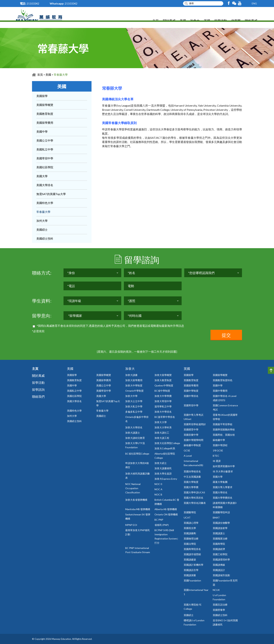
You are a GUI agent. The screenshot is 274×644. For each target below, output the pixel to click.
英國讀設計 (219, 570)
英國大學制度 (191, 482)
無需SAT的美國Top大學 (51, 194)
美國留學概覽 (45, 105)
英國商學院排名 (192, 549)
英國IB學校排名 (192, 471)
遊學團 (236, 21)
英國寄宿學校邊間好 (195, 424)
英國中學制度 (191, 391)
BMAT (216, 518)
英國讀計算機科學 (194, 565)
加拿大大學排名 (134, 427)
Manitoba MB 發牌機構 (138, 509)
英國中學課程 (220, 445)
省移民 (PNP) (162, 525)
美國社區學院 (45, 167)
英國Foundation (192, 580)
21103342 (33, 3)
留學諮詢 (38, 390)
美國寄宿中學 (45, 158)
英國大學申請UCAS (194, 492)
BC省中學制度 (162, 391)
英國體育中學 (191, 429)
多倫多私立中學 (134, 412)
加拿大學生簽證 (163, 474)
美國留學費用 (45, 123)
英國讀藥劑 (190, 533)
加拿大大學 (161, 422)
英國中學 (218, 385)
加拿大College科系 (165, 448)
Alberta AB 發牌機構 (166, 509)
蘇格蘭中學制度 (192, 445)
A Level (188, 456)
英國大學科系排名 (194, 498)
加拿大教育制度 (163, 380)
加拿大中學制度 (134, 385)
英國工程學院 (220, 554)
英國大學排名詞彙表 (195, 503)
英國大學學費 (191, 487)
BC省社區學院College (137, 454)
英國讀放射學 (220, 528)
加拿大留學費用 (134, 380)
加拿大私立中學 (134, 406)
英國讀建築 (190, 560)
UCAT (187, 518)
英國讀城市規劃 (221, 575)
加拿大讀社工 (162, 433)
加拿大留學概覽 (163, 375)
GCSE (187, 450)
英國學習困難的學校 (224, 429)
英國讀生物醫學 (221, 523)
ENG (254, 3)
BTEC (216, 456)
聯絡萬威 (251, 21)
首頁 (40, 75)
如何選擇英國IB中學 (224, 466)
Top (271, 370)
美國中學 (42, 132)
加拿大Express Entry (166, 479)
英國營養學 (219, 610)
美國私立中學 (45, 149)
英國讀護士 (219, 533)
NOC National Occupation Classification (133, 488)
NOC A (158, 489)
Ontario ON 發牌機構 (166, 514)
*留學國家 (75, 318)
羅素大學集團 (220, 482)
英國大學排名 (220, 492)
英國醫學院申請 (221, 512)
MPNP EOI (131, 525)
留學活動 (221, 21)
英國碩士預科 (220, 615)
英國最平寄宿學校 (223, 424)
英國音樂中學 (191, 435)
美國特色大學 (45, 203)
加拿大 (195, 21)
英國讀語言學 (191, 570)
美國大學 (42, 176)
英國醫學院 (190, 512)
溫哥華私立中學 (163, 406)
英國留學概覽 (220, 375)
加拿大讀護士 (133, 433)
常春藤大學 (61, 75)
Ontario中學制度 (134, 391)
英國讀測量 (190, 575)
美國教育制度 (45, 114)
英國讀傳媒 (219, 565)
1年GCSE (218, 450)
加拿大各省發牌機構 (136, 500)
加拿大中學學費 (163, 396)
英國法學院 (190, 544)
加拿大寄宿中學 (163, 401)
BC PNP (159, 520)
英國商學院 (219, 544)
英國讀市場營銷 (192, 554)
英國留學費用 (191, 385)
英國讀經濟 (219, 549)
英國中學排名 (191, 396)
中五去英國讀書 (192, 477)
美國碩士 (42, 230)
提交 (226, 335)
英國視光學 (190, 528)
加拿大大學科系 (163, 427)
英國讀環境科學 (221, 560)
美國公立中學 (45, 140)
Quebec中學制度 (164, 385)
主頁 (156, 21)
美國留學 (42, 96)
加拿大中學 (131, 396)
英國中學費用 (220, 391)
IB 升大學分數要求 (223, 471)
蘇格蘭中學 (219, 440)
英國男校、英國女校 (224, 435)
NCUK (216, 590)
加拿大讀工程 (162, 438)
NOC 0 (158, 484)
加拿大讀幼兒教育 (135, 438)
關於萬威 (169, 21)
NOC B (158, 494)
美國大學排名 (45, 185)
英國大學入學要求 (223, 487)
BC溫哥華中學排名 (165, 417)
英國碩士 (189, 615)
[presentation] (90, 337)
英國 (207, 21)
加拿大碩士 (161, 463)
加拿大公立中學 (134, 401)
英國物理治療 (191, 539)
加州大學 (42, 221)
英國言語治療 (220, 605)
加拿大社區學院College (167, 443)
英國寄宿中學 (191, 405)
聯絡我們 (38, 397)
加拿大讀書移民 (163, 468)
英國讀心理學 (191, 523)
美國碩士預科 (45, 238)
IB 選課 (217, 461)
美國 (183, 21)
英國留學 (189, 375)
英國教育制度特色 (223, 380)
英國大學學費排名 (223, 498)
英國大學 (218, 477)
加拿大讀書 (131, 375)
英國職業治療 (220, 539)
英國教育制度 (191, 380)
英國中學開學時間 (194, 440)
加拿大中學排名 (163, 412)
